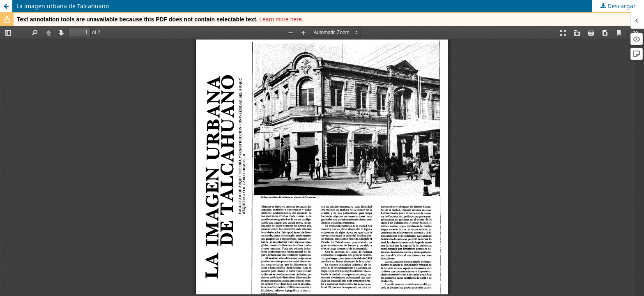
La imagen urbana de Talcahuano (63, 6)
